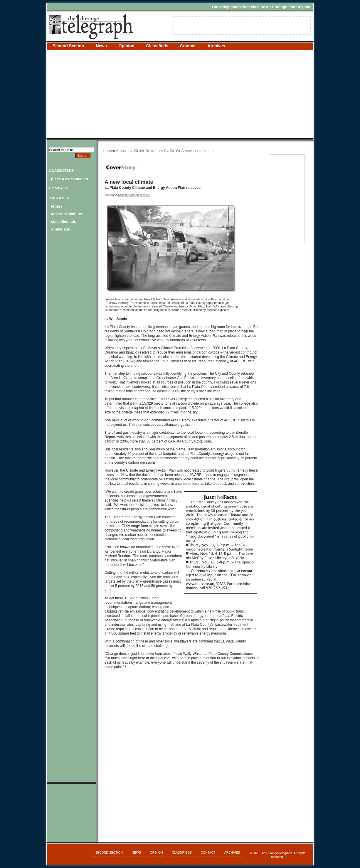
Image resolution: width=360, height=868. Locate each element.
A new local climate (197, 151)
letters (57, 206)
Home (108, 151)
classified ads (64, 222)
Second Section (68, 46)
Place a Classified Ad (70, 179)
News (101, 46)
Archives (216, 46)
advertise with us (67, 214)
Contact (188, 46)
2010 (138, 151)
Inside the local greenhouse (134, 195)
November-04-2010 (162, 151)
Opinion (127, 46)
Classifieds (157, 46)
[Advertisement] (180, 94)
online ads (60, 229)
